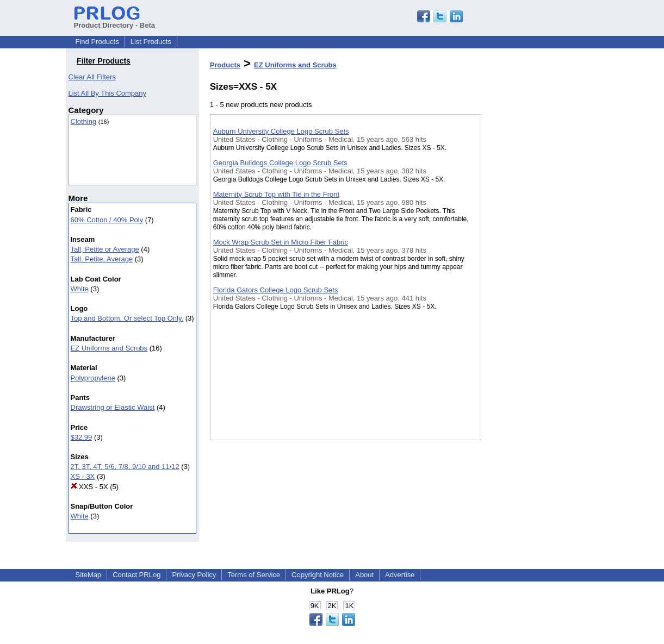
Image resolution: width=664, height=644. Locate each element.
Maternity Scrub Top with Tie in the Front (276, 194)
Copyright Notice (318, 575)
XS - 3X (83, 476)
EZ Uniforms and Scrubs (109, 348)
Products (225, 65)
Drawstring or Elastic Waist (113, 407)
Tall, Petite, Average (102, 259)
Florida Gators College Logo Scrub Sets (276, 290)
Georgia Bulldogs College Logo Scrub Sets (280, 163)
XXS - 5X (89, 487)
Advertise (400, 575)
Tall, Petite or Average (105, 249)
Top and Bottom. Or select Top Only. (127, 318)
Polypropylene (93, 378)
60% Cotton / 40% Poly (107, 220)
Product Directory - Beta (115, 21)
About (364, 575)
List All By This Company (108, 93)
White (80, 289)
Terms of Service (254, 575)
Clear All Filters (92, 77)
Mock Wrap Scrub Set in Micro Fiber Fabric (281, 242)
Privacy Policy (194, 575)
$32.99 (82, 437)
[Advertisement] (536, 282)
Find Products (97, 42)
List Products (151, 42)
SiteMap (89, 575)
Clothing (84, 121)
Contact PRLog (136, 575)
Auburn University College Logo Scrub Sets (281, 131)
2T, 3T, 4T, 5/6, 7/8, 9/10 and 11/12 (125, 467)
